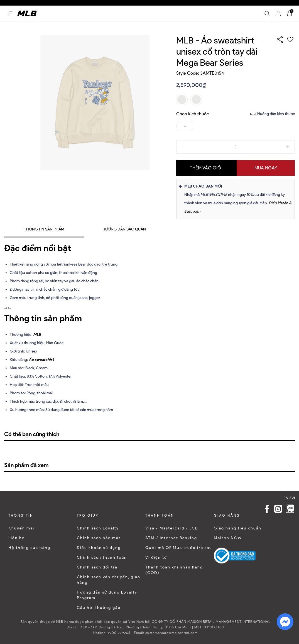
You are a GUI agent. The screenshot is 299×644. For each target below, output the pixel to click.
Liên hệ (17, 538)
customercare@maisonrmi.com (171, 633)
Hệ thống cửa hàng (29, 548)
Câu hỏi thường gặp (99, 608)
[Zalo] (290, 509)
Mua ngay (266, 168)
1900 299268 (119, 633)
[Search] (267, 13)
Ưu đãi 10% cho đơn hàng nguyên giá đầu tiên (43, 3)
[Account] (278, 13)
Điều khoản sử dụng (99, 548)
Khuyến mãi (21, 528)
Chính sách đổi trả (97, 567)
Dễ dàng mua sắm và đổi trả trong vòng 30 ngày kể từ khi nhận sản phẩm (143, 3)
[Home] (27, 14)
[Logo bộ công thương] (235, 556)
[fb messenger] (285, 621)
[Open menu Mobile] (10, 13)
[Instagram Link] (278, 509)
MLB (37, 335)
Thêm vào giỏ (205, 168)
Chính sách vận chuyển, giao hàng (109, 580)
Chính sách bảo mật (99, 538)
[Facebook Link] (267, 509)
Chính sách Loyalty (98, 528)
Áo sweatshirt (41, 360)
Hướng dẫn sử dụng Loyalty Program (107, 595)
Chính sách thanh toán (102, 557)
